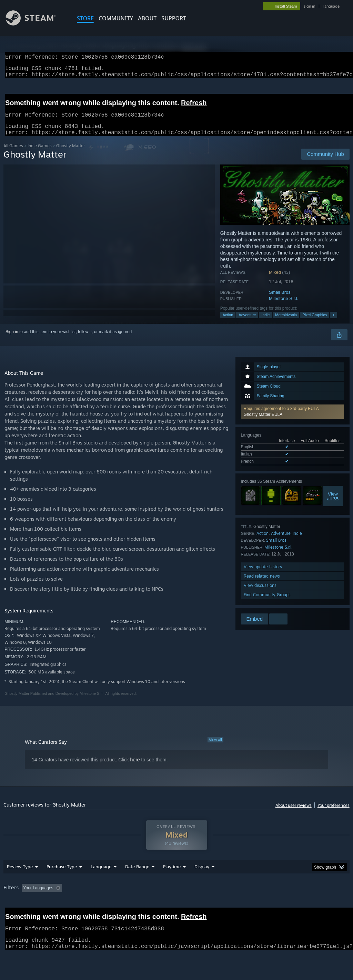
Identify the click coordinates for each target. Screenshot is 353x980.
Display (202, 884)
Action (228, 323)
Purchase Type (62, 884)
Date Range (137, 884)
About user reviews (294, 814)
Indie (265, 323)
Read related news (262, 584)
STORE (85, 18)
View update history (263, 575)
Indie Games (40, 154)
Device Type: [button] (17, 915)
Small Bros (280, 301)
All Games (13, 154)
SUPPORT (174, 18)
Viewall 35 (333, 504)
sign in (309, 6)
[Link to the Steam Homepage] (36, 24)
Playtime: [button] (161, 906)
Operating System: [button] (268, 906)
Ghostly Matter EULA (263, 423)
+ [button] (333, 323)
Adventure (247, 323)
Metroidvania (286, 323)
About (147, 18)
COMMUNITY (116, 18)
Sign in (12, 340)
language (331, 6)
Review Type (20, 884)
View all (215, 748)
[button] (293, 420)
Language (101, 884)
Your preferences (334, 814)
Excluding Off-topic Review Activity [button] (108, 906)
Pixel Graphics (315, 323)
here (135, 768)
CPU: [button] (304, 906)
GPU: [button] (327, 906)
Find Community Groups (267, 603)
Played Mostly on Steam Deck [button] (211, 906)
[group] (176, 911)
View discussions (260, 594)
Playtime (172, 884)
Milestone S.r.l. (284, 307)
